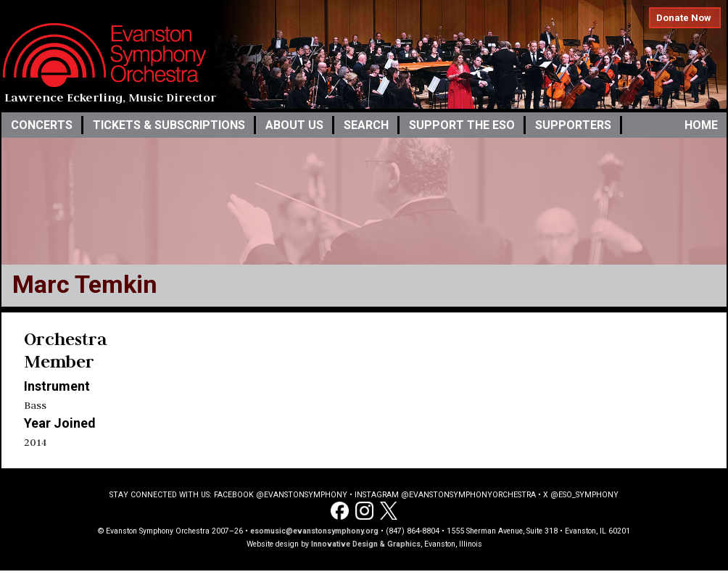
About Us (294, 125)
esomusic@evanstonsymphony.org (314, 531)
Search (366, 125)
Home (701, 125)
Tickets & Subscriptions (169, 125)
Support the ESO (462, 125)
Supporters (573, 125)
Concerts (42, 125)
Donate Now (684, 18)
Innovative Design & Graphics (366, 544)
